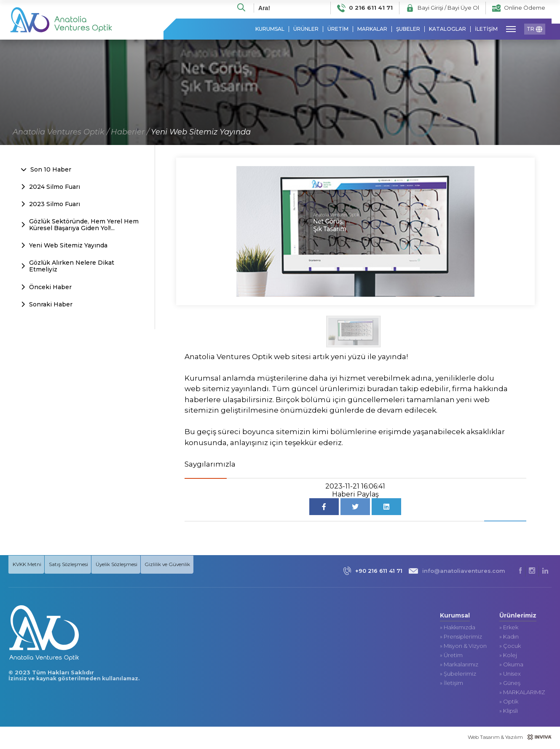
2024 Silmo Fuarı (51, 187)
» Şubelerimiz (458, 675)
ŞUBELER (408, 30)
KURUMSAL (270, 30)
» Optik (509, 703)
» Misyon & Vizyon (463, 647)
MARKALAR (372, 30)
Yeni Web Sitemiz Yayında (201, 132)
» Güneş (510, 684)
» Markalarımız (459, 666)
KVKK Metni (28, 565)
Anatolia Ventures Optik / (61, 132)
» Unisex (510, 675)
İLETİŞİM (486, 30)
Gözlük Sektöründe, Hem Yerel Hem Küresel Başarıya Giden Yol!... (80, 225)
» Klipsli (509, 712)
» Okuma (511, 666)
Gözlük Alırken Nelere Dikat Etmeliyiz (68, 267)
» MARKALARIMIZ (522, 694)
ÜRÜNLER (306, 30)
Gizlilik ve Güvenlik (181, 565)
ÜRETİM (338, 30)
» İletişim (451, 684)
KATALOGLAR (447, 30)
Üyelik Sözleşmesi (127, 565)
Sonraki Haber (47, 305)
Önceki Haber (46, 287)
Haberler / (130, 132)
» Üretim (451, 656)
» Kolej (508, 656)
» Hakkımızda (458, 629)
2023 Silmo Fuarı (51, 204)
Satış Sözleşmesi (74, 565)
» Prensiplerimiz (461, 638)
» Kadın (509, 638)
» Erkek (509, 629)
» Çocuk (510, 647)
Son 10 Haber (46, 170)
